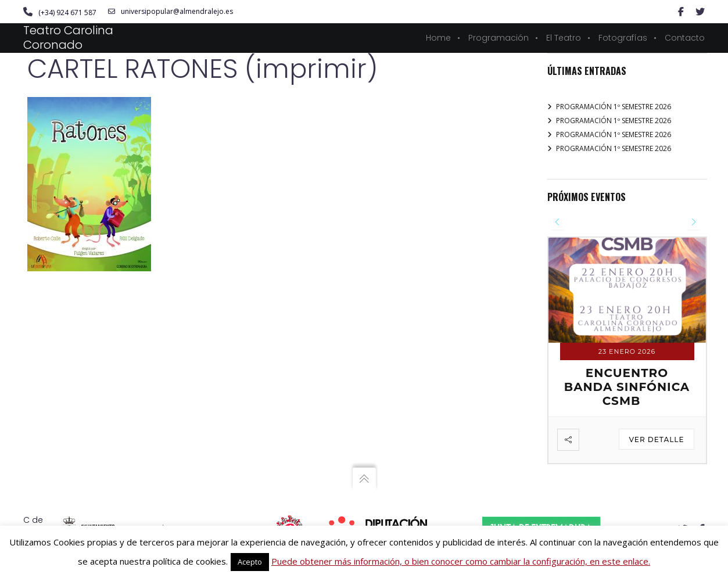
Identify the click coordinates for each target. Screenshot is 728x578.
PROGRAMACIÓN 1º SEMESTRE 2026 (614, 107)
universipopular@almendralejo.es (171, 12)
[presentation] (557, 222)
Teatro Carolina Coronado (68, 37)
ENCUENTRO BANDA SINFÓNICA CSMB (627, 387)
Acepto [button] (250, 562)
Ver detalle (656, 439)
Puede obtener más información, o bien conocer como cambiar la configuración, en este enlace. (461, 561)
